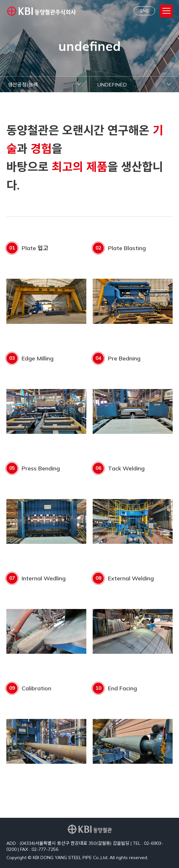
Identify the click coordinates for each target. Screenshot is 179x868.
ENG (145, 11)
